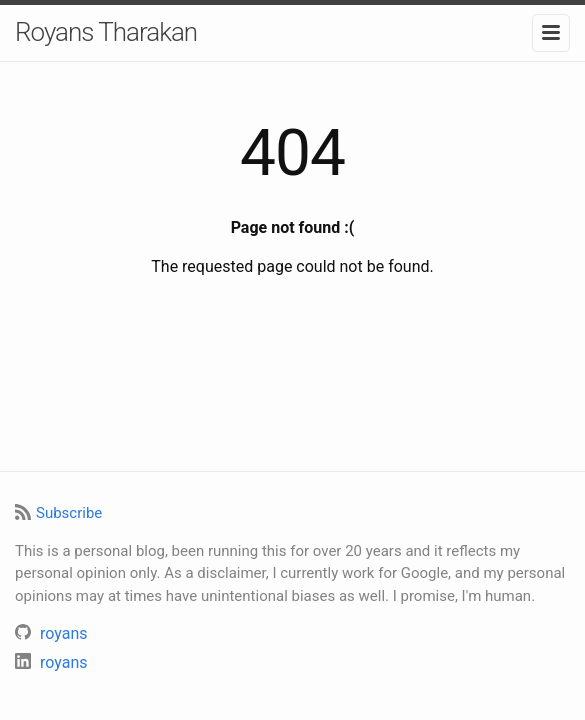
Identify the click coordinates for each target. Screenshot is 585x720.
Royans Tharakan (106, 32)
